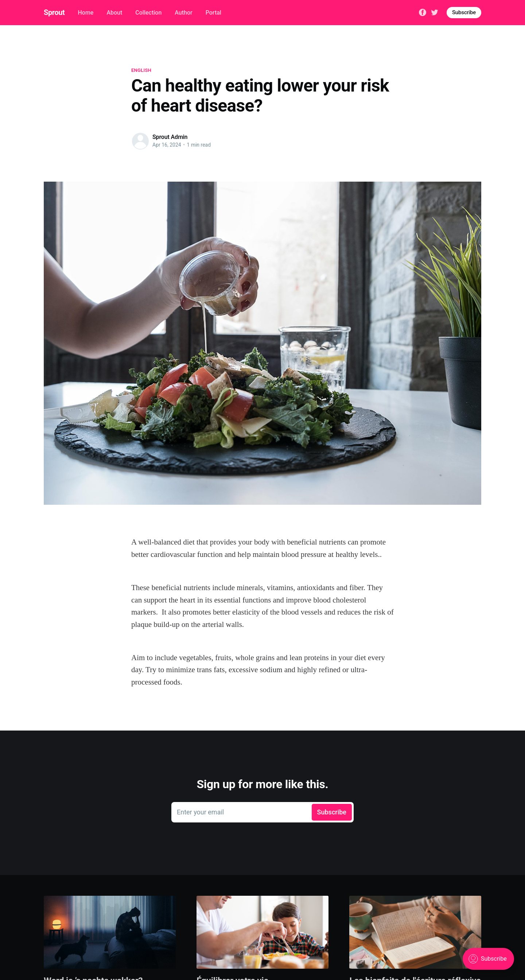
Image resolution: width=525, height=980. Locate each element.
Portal (213, 13)
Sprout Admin (170, 137)
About (114, 13)
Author (183, 13)
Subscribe (464, 12)
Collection (148, 13)
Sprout (54, 12)
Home (85, 13)
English (141, 70)
